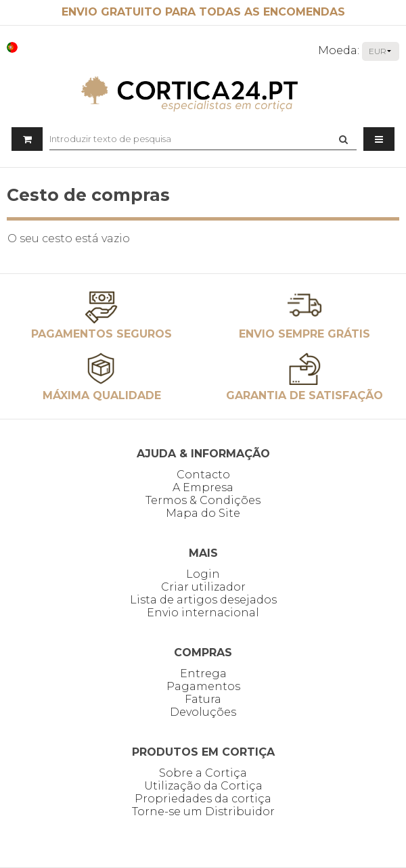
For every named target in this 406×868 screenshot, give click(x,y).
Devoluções (203, 712)
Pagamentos (203, 686)
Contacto (203, 475)
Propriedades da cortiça (203, 799)
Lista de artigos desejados (203, 600)
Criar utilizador (203, 587)
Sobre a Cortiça (203, 773)
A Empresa (203, 487)
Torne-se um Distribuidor (203, 812)
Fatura (203, 699)
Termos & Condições (203, 500)
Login (203, 574)
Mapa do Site (203, 513)
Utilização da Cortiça (203, 786)
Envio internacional (203, 613)
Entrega (203, 673)
